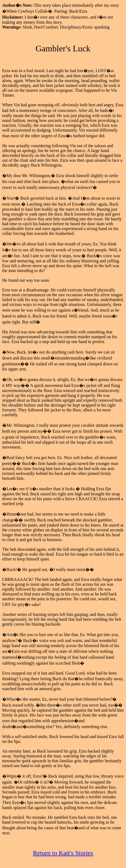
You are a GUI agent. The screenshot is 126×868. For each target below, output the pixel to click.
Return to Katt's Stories (63, 853)
